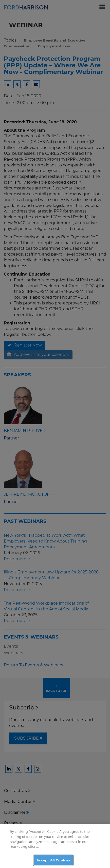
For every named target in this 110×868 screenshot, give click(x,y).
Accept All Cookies (53, 862)
